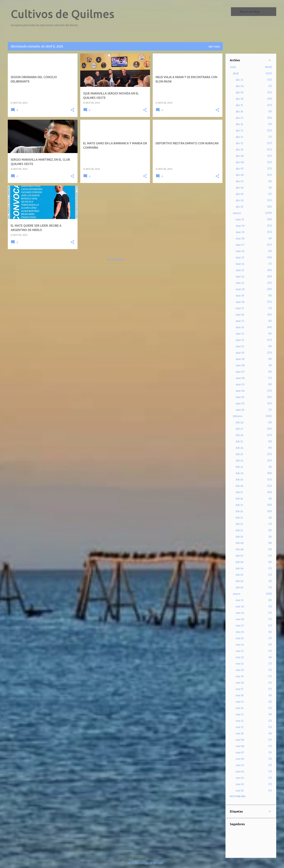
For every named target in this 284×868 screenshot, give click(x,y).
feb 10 (239, 537)
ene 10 (240, 733)
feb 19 (239, 480)
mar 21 (240, 283)
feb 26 (240, 435)
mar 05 (240, 384)
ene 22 (240, 657)
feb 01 (239, 587)
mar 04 (240, 391)
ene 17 (240, 689)
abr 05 (240, 181)
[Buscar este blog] (257, 12)
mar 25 (240, 257)
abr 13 (239, 131)
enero (237, 594)
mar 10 (240, 353)
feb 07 (240, 556)
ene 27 (240, 626)
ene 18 (240, 683)
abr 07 (240, 169)
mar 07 (240, 372)
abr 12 (239, 137)
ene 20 (240, 670)
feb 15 (239, 505)
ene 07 (240, 752)
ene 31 (240, 600)
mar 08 (240, 365)
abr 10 (239, 150)
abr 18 (240, 99)
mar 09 (240, 359)
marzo (237, 213)
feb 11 (239, 530)
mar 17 (240, 308)
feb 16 (239, 499)
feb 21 (239, 467)
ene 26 (240, 632)
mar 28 (240, 238)
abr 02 (240, 200)
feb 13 (239, 518)
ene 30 (240, 607)
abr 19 (239, 92)
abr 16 (239, 112)
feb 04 (240, 568)
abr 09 (240, 156)
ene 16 (240, 695)
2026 (233, 67)
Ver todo (214, 47)
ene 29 (240, 613)
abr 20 (240, 86)
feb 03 (239, 575)
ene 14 (240, 708)
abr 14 (239, 124)
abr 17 (239, 105)
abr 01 (239, 207)
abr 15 (240, 118)
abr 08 (240, 162)
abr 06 (240, 175)
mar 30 (240, 226)
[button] (72, 110)
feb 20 (240, 473)
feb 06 (240, 562)
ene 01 (240, 791)
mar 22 (240, 277)
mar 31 (240, 219)
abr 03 (240, 194)
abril (236, 73)
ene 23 (240, 651)
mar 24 (240, 264)
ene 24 (240, 645)
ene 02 (240, 784)
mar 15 (240, 321)
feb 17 (239, 492)
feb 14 (239, 511)
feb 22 (239, 461)
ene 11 (240, 727)
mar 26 (240, 251)
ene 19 (240, 676)
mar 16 (240, 315)
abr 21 (239, 80)
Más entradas (115, 260)
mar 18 (240, 302)
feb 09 (240, 543)
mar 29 (240, 232)
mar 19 (240, 296)
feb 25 (239, 442)
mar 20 (240, 289)
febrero (238, 416)
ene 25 (240, 638)
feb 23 (239, 454)
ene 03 (240, 778)
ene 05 (240, 765)
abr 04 (240, 188)
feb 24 (240, 448)
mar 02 (240, 403)
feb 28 (240, 422)
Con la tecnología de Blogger (142, 863)
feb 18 (239, 486)
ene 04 (240, 772)
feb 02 (240, 581)
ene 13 (240, 714)
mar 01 (240, 410)
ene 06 (240, 759)
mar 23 (240, 270)
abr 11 (239, 143)
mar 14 (240, 327)
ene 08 (240, 746)
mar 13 (240, 334)
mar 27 (240, 245)
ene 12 (240, 721)
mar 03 (240, 397)
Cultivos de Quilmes (62, 14)
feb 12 (239, 524)
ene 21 (240, 664)
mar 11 (240, 346)
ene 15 (240, 702)
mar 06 (240, 378)
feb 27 (239, 429)
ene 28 (240, 619)
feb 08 (240, 549)
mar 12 (240, 340)
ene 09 (240, 740)
